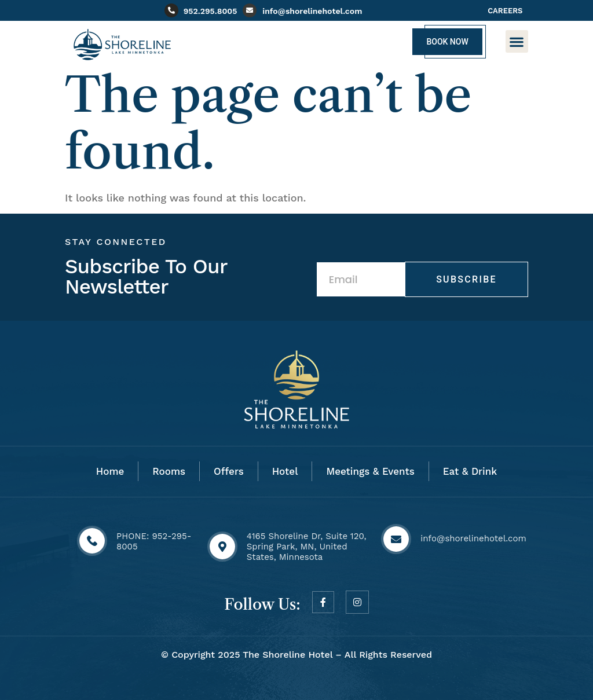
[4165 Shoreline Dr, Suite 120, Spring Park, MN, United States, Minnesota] (222, 547)
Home (110, 471)
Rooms (169, 471)
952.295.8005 (211, 11)
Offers (229, 471)
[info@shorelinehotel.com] (250, 10)
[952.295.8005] (171, 10)
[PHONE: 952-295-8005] (92, 541)
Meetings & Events (370, 471)
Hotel (285, 471)
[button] (517, 41)
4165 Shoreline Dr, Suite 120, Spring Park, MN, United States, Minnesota (307, 547)
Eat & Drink (470, 471)
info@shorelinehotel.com (312, 11)
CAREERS (505, 11)
